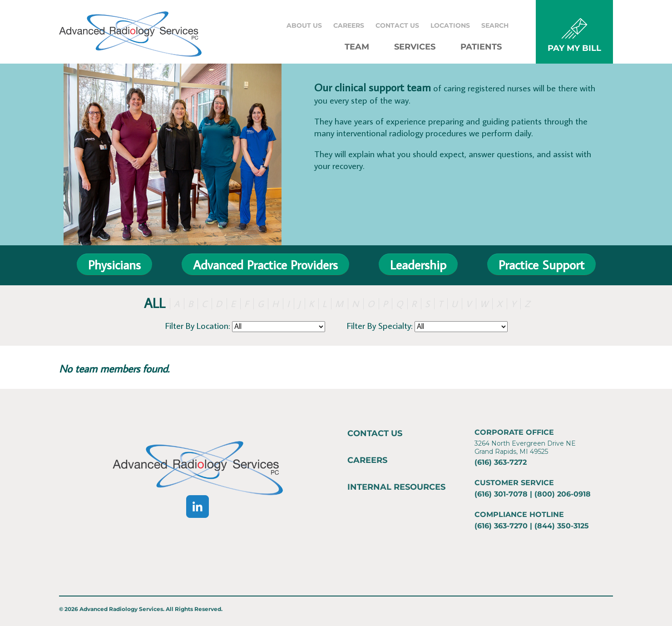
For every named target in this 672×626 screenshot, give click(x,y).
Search (495, 25)
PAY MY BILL (574, 48)
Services (415, 47)
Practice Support (541, 265)
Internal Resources (396, 487)
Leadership (418, 265)
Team (357, 47)
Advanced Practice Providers (265, 265)
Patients (481, 47)
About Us (304, 25)
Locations (450, 25)
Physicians (114, 265)
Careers (349, 25)
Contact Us (397, 25)
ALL (155, 303)
